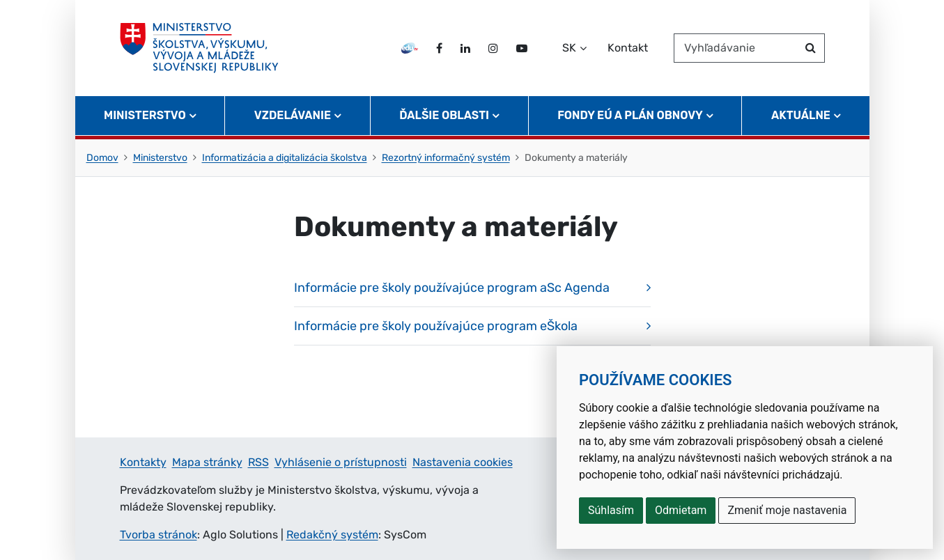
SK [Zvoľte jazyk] (569, 48)
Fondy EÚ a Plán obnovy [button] (630, 115)
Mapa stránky (207, 462)
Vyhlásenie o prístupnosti (341, 462)
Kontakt (628, 48)
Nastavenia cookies (463, 462)
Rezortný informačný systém (446, 158)
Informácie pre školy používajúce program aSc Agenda (452, 288)
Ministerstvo (160, 158)
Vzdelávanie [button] (293, 115)
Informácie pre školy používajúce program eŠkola (436, 326)
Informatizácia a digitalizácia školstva (285, 158)
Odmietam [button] (681, 510)
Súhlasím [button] (611, 510)
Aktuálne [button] (801, 115)
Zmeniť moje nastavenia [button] (787, 510)
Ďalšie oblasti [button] (444, 115)
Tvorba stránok (158, 535)
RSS (258, 462)
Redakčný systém (332, 535)
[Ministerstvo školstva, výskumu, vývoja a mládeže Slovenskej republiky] (200, 48)
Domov (102, 158)
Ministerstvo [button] (145, 115)
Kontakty (143, 462)
